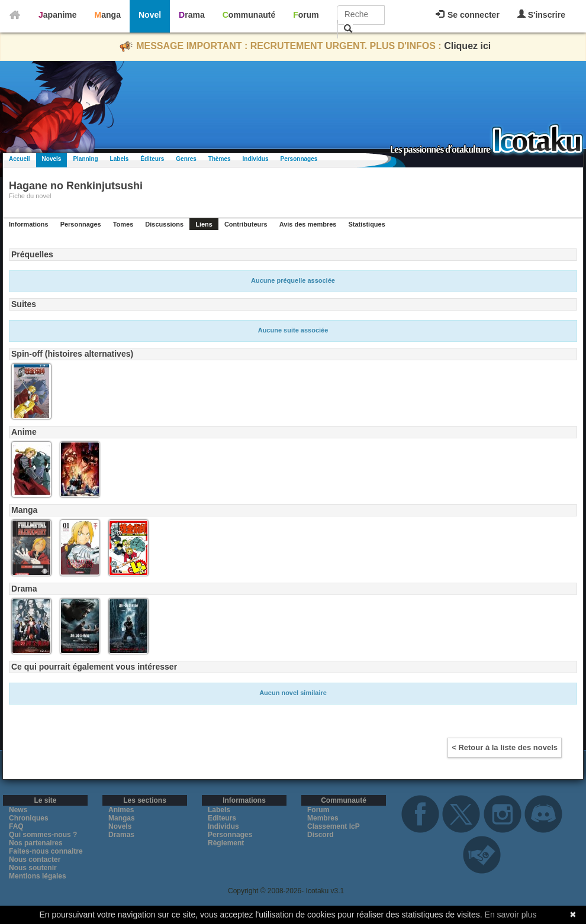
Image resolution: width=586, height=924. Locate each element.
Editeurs (222, 818)
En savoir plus (511, 915)
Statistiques (366, 224)
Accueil (20, 159)
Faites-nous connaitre (46, 851)
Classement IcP (334, 826)
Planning (85, 159)
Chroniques (29, 818)
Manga (108, 15)
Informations (29, 224)
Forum (306, 15)
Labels (120, 159)
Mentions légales (38, 876)
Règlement (226, 843)
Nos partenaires (36, 843)
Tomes (123, 224)
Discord (321, 835)
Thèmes (220, 159)
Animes (121, 810)
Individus (256, 159)
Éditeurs (152, 159)
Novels (52, 159)
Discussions (164, 224)
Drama (192, 15)
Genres (186, 159)
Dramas (121, 835)
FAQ (16, 826)
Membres (323, 818)
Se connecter (468, 15)
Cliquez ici (467, 46)
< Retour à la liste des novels (505, 747)
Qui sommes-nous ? (43, 835)
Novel (150, 15)
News (18, 810)
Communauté (249, 15)
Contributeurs (246, 224)
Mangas (122, 818)
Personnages (299, 159)
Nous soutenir (33, 868)
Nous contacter (35, 860)
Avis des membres (308, 224)
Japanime (58, 15)
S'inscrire (541, 14)
